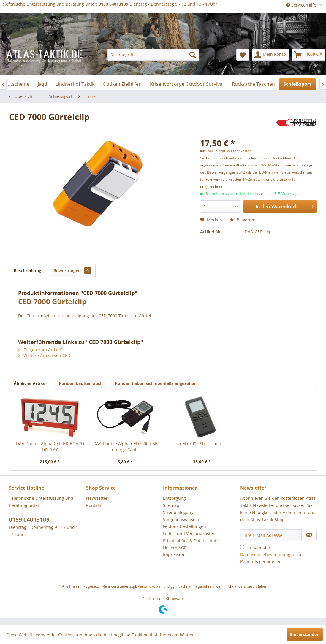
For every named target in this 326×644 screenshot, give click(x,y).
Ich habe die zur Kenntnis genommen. (272, 555)
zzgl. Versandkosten (235, 151)
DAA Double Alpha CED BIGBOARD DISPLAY (50, 446)
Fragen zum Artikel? (40, 350)
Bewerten (243, 220)
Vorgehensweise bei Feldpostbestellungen (185, 523)
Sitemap (171, 505)
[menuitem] (153, 55)
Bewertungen (72, 271)
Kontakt (94, 505)
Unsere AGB (175, 548)
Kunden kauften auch (81, 383)
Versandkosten (150, 586)
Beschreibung (27, 271)
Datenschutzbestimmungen (268, 555)
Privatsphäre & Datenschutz (191, 541)
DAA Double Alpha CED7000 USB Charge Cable (125, 446)
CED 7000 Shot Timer (201, 444)
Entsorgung (174, 498)
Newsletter (97, 498)
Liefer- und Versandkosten (189, 533)
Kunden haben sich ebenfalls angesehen (156, 383)
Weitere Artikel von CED (44, 355)
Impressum (174, 555)
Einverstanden (305, 634)
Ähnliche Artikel (30, 383)
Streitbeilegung (178, 512)
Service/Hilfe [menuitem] (302, 5)
